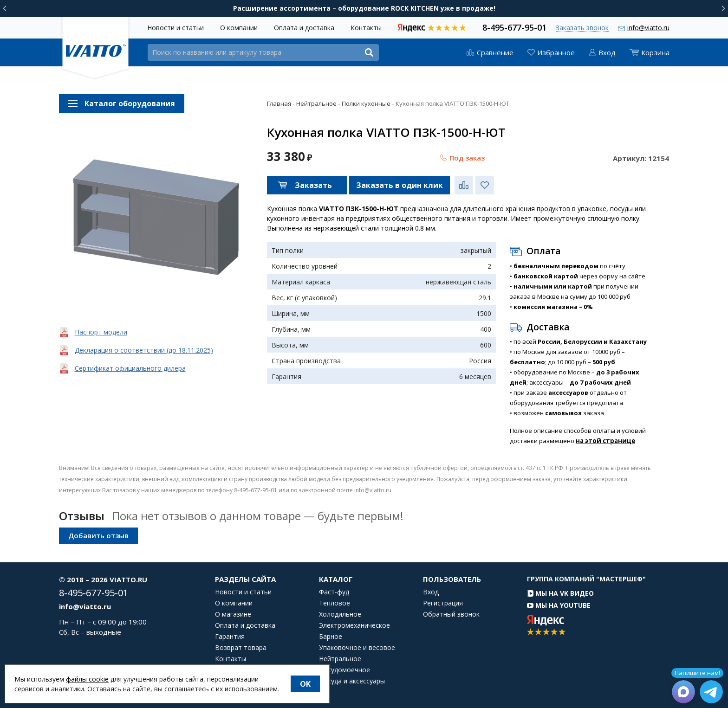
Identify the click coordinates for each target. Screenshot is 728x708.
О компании (239, 28)
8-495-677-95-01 (514, 27)
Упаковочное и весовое (357, 648)
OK (305, 684)
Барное (331, 637)
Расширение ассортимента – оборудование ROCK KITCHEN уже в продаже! (364, 8)
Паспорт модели (101, 332)
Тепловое (335, 603)
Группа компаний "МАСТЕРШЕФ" (586, 579)
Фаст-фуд (334, 592)
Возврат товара (241, 648)
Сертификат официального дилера (130, 368)
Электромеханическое (354, 625)
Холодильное (340, 614)
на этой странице (605, 441)
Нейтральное (340, 659)
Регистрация (443, 603)
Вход (431, 592)
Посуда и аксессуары (352, 681)
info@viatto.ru (648, 28)
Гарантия (230, 637)
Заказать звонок (582, 28)
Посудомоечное (344, 670)
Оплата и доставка (304, 28)
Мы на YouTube (559, 605)
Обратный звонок (451, 614)
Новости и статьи (175, 28)
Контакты (366, 28)
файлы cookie (87, 679)
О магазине (233, 614)
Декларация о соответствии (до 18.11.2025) (144, 350)
